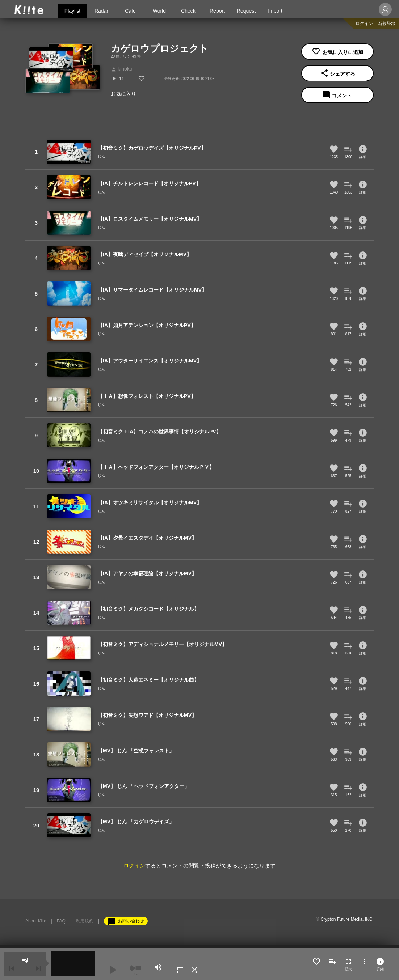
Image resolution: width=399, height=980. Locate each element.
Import (275, 11)
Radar (101, 11)
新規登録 (387, 24)
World (159, 11)
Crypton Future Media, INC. (347, 919)
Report (217, 11)
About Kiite (36, 921)
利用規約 (85, 921)
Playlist (72, 11)
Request (246, 11)
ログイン (364, 24)
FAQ (61, 921)
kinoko (121, 69)
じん (101, 156)
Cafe (130, 11)
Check (188, 11)
